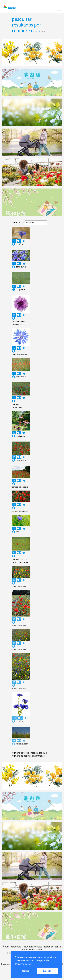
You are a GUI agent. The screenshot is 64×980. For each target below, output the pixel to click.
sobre (40, 950)
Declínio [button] (25, 971)
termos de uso (28, 950)
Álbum (6, 947)
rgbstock (9, 7)
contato (38, 947)
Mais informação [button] (23, 964)
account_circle (14, 244)
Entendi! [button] (47, 971)
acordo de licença (52, 947)
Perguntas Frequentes (22, 947)
